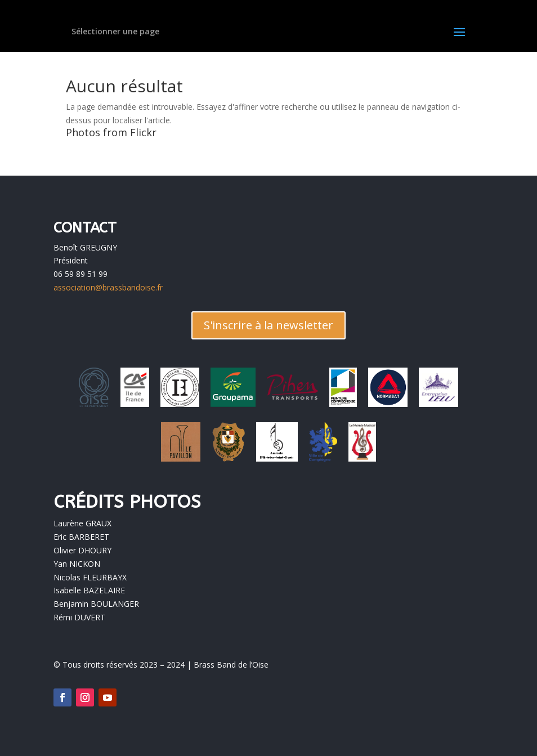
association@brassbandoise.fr (108, 287)
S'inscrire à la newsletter (268, 325)
